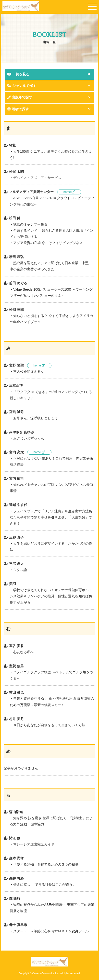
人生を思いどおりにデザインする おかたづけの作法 (51, 547)
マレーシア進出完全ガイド (34, 844)
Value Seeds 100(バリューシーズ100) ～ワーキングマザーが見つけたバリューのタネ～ (51, 293)
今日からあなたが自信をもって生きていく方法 (49, 725)
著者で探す (18, 109)
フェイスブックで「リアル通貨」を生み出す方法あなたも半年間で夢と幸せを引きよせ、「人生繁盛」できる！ (51, 517)
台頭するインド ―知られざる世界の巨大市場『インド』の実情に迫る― (51, 234)
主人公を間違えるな (29, 371)
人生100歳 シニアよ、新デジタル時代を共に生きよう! (51, 155)
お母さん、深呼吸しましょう (36, 418)
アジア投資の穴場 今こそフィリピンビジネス (48, 243)
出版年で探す (20, 97)
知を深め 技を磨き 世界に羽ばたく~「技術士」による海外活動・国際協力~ (51, 821)
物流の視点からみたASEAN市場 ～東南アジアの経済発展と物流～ (52, 908)
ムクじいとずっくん (29, 438)
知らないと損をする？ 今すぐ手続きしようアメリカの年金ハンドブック (51, 319)
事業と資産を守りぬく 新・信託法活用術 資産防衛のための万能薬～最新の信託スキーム (52, 701)
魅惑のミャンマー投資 (30, 224)
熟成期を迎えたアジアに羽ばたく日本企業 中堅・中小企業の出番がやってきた (51, 266)
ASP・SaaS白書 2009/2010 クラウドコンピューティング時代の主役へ (52, 201)
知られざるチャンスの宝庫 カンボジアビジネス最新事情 (51, 488)
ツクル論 (20, 570)
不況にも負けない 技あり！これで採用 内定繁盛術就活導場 (51, 461)
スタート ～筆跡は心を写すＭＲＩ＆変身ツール (51, 931)
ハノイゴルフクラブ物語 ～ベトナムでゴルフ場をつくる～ (51, 675)
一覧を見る (18, 74)
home (69, 192)
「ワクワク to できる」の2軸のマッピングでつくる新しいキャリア (51, 395)
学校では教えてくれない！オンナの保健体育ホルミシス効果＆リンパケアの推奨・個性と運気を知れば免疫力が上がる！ (51, 596)
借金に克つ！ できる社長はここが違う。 (45, 885)
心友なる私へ (24, 652)
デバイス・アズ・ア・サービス (37, 178)
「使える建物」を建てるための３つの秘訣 (46, 864)
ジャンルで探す (22, 86)
